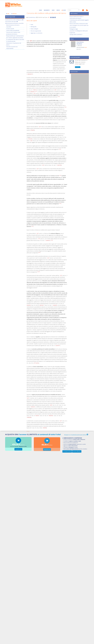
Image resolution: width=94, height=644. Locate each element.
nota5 (60, 175)
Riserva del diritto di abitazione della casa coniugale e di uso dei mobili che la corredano (79, 25)
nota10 (39, 272)
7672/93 (30, 139)
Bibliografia (34, 27)
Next (87, 48)
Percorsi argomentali (36, 31)
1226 (31, 141)
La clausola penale (11, 41)
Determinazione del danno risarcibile (14, 23)
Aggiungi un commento (36, 33)
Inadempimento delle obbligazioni (14, 20)
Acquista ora (18, 450)
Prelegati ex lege (74, 29)
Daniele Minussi (32, 17)
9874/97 (42, 305)
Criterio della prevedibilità (13, 30)
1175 (39, 239)
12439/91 (48, 240)
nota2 (59, 97)
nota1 (36, 91)
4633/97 (32, 92)
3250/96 (29, 305)
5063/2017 (30, 74)
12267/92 (59, 165)
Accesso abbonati (77, 451)
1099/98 (45, 428)
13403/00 (29, 417)
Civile (8, 14)
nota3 (65, 107)
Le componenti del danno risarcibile (15, 39)
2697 (51, 405)
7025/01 (37, 416)
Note (32, 25)
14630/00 (51, 416)
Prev (71, 48)
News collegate (34, 29)
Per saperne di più (67, 451)
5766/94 (32, 130)
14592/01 (33, 407)
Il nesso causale (10, 29)
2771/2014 (36, 363)
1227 (31, 41)
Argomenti (47, 10)
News (53, 10)
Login (64, 10)
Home (40, 10)
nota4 (60, 149)
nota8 (52, 240)
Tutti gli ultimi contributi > (76, 34)
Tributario (14, 14)
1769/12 (35, 90)
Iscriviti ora (78, 67)
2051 (55, 90)
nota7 (32, 226)
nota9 (39, 252)
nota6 (60, 203)
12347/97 (57, 346)
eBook (58, 10)
